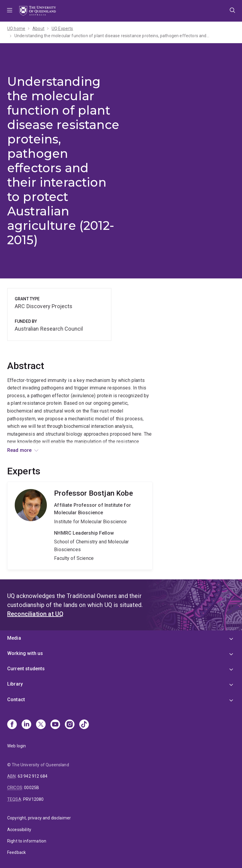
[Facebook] (12, 725)
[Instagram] (70, 725)
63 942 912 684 (33, 776)
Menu (10, 11)
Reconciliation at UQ (35, 614)
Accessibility (19, 830)
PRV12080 (33, 799)
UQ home (16, 29)
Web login (17, 746)
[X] (41, 725)
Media (14, 638)
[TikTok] (84, 725)
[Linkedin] (26, 725)
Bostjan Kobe (80, 526)
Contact (16, 700)
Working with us (25, 653)
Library (15, 684)
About (38, 29)
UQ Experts (62, 29)
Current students (26, 669)
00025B (32, 788)
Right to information (27, 841)
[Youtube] (55, 725)
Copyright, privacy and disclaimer (39, 818)
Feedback (17, 852)
